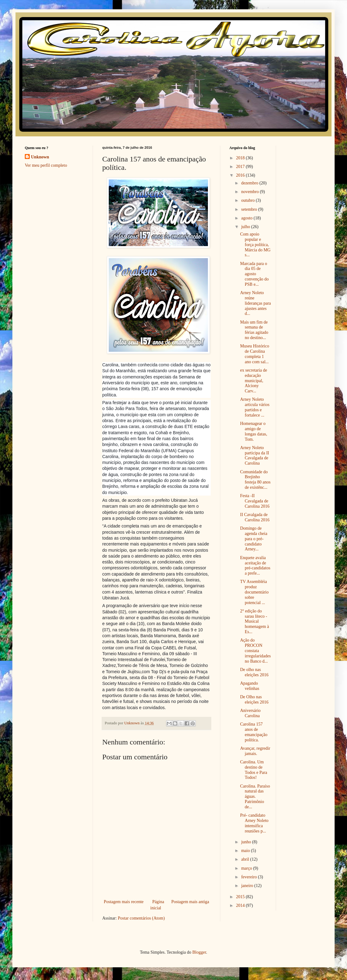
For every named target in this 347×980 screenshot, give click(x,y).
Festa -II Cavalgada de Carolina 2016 (255, 501)
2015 (241, 897)
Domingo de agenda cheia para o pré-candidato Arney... (254, 539)
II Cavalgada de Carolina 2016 (255, 517)
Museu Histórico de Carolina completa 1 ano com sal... (255, 354)
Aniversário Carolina (250, 713)
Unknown (40, 157)
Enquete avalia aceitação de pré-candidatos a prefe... (255, 565)
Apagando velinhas (250, 686)
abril (246, 859)
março (247, 868)
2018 (241, 158)
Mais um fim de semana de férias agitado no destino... (254, 330)
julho (246, 227)
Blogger (199, 952)
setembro (250, 209)
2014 (241, 905)
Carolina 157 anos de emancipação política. (254, 732)
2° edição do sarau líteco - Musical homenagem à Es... (255, 621)
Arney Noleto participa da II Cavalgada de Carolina (255, 455)
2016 (241, 175)
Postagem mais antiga (190, 902)
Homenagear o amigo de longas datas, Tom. (254, 431)
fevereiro (249, 877)
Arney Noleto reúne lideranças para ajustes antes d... (255, 303)
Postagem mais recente (124, 902)
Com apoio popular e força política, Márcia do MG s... (255, 245)
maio (246, 851)
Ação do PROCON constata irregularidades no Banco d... (255, 651)
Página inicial (157, 905)
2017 (241, 167)
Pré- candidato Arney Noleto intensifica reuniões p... (254, 823)
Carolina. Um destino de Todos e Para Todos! (254, 770)
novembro (250, 192)
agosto (247, 218)
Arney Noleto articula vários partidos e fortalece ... (255, 407)
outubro (248, 200)
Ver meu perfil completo (46, 165)
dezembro (250, 183)
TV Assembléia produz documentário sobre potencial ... (254, 592)
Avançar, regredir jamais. (255, 751)
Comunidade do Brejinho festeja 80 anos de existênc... (255, 480)
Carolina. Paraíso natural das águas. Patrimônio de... (255, 797)
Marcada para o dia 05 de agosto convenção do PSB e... (254, 274)
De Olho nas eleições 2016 (254, 700)
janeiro (248, 886)
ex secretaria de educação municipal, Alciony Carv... (254, 381)
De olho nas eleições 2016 (254, 672)
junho (246, 842)
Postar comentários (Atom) (141, 918)
